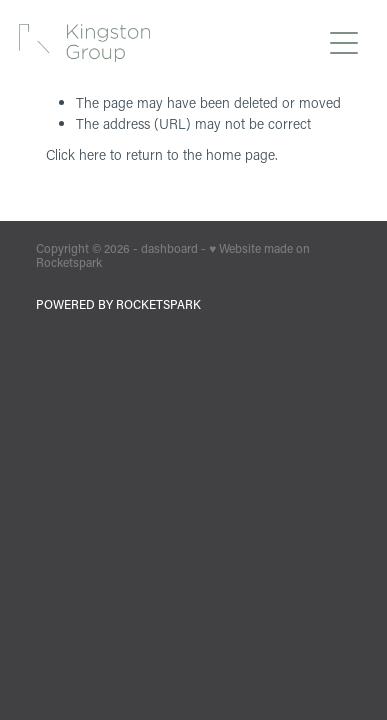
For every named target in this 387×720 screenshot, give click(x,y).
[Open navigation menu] (344, 43)
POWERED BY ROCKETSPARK (118, 304)
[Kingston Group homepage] (169, 43)
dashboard (169, 248)
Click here (76, 154)
